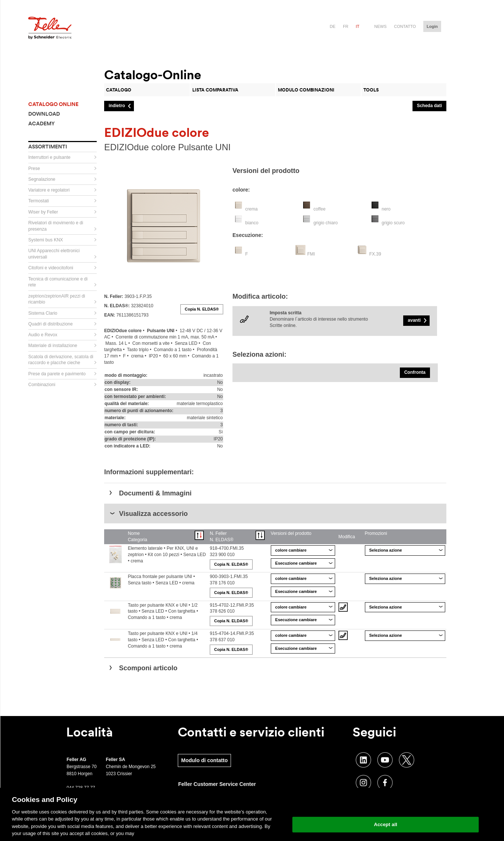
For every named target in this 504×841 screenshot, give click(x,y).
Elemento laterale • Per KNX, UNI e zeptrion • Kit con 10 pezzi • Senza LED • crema (167, 555)
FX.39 (375, 254)
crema (251, 209)
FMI (311, 254)
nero (386, 209)
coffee (320, 209)
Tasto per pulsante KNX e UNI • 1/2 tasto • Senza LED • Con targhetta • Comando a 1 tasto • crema (163, 612)
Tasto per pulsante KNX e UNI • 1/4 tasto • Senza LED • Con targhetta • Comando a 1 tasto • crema (163, 640)
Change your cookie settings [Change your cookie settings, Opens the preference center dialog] (386, 805)
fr (346, 26)
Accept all (386, 824)
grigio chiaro (326, 223)
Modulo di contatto (204, 760)
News (380, 26)
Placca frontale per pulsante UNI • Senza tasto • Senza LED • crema (161, 580)
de (333, 26)
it (358, 26)
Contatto (405, 26)
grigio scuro (393, 223)
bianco (252, 223)
